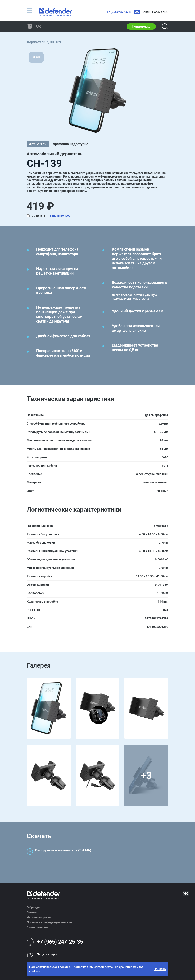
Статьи (32, 912)
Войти (146, 12)
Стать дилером (37, 927)
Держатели (36, 42)
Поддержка (141, 26)
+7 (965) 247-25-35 (119, 12)
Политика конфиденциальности (49, 922)
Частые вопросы (39, 917)
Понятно (160, 969)
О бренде (33, 907)
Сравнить (39, 216)
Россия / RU (160, 12)
